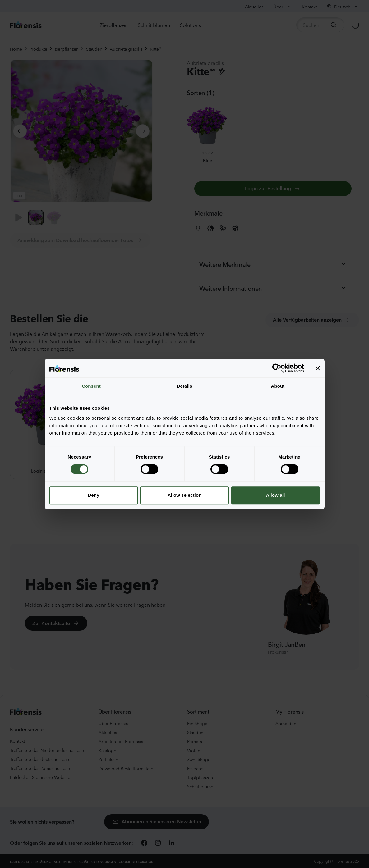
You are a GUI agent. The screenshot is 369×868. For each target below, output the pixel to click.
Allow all (276, 495)
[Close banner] (318, 368)
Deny (94, 495)
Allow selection (184, 495)
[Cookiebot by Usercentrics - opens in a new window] (277, 368)
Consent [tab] (91, 386)
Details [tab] (185, 386)
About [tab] (278, 386)
